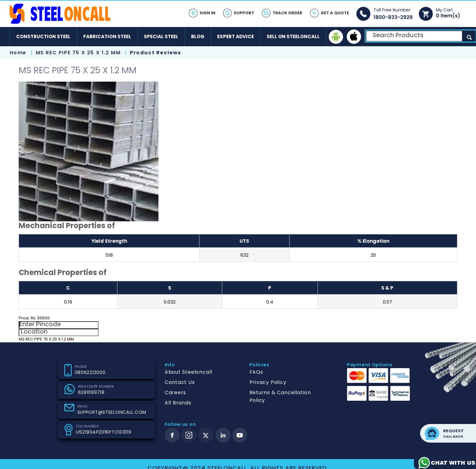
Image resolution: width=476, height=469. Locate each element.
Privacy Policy (268, 382)
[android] (336, 37)
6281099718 (91, 392)
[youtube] (240, 435)
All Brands (178, 403)
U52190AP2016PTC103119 (104, 432)
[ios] (354, 37)
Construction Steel (43, 36)
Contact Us (180, 382)
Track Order (287, 13)
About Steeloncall (189, 372)
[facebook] (172, 435)
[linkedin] (223, 435)
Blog (198, 36)
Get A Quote (335, 13)
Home (18, 53)
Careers (176, 392)
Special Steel (161, 36)
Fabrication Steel (107, 36)
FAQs (256, 372)
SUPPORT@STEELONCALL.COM (112, 412)
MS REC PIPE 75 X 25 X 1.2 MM (79, 53)
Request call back (448, 433)
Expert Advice (236, 36)
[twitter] (206, 435)
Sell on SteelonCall (293, 36)
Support (244, 13)
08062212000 (90, 372)
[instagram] (189, 435)
